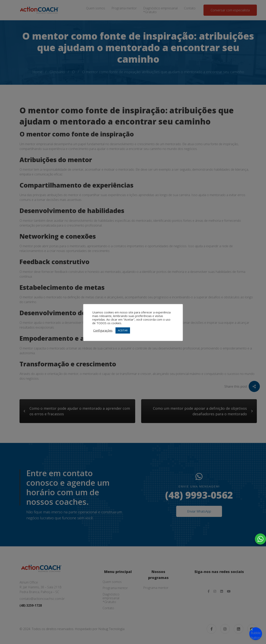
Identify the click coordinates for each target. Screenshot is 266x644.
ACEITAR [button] (123, 330)
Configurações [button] (103, 330)
